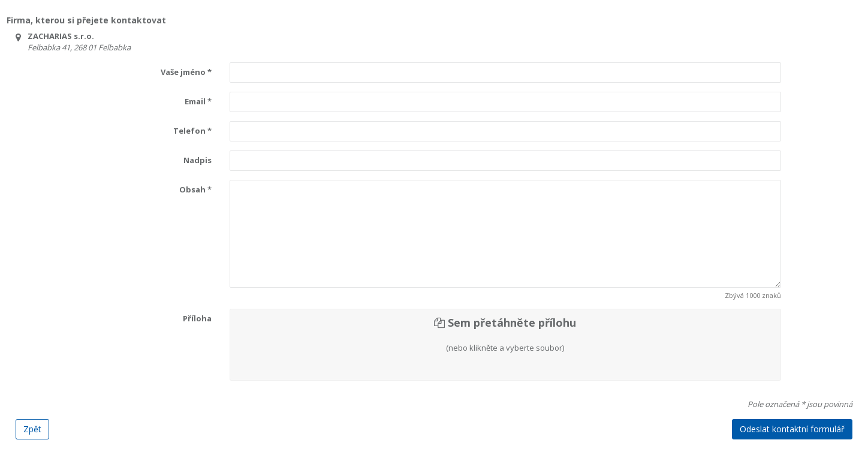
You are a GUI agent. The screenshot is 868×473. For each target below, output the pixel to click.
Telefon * (192, 131)
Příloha (197, 318)
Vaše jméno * (186, 72)
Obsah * (195, 189)
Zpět (32, 429)
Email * (198, 101)
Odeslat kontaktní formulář (792, 429)
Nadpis (198, 160)
